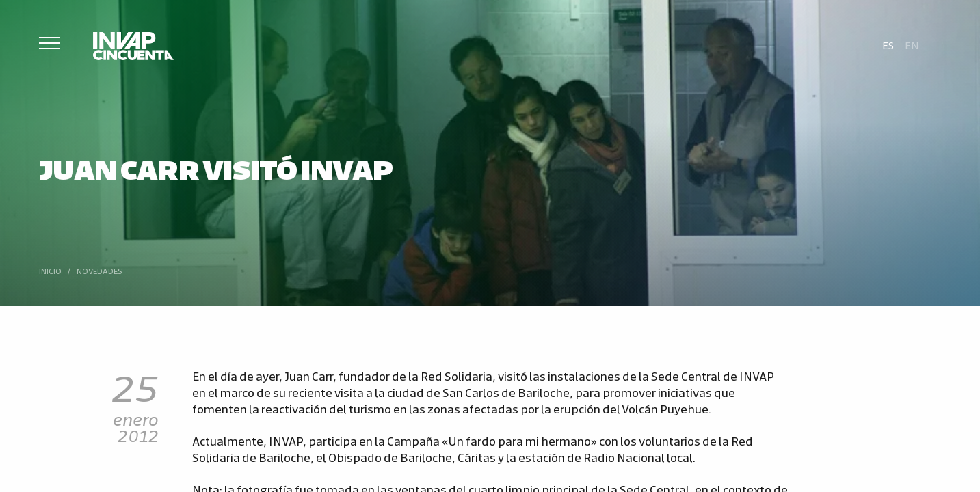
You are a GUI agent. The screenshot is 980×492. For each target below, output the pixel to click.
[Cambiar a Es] (888, 44)
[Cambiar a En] (912, 44)
